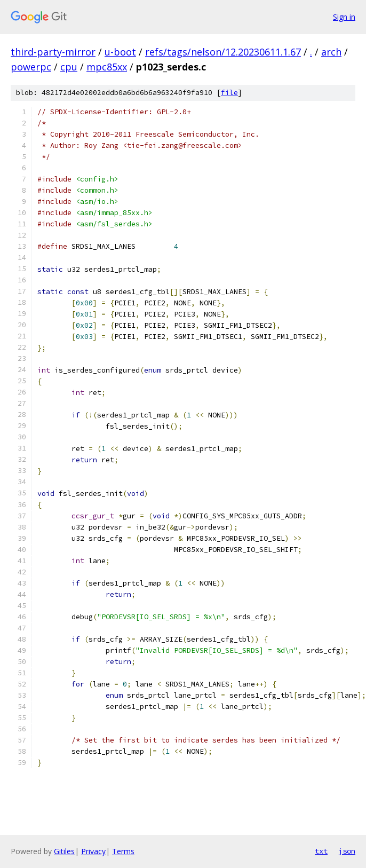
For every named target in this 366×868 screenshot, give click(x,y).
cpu (69, 67)
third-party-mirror (53, 52)
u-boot (120, 52)
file (229, 93)
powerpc (31, 67)
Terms (123, 851)
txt (321, 851)
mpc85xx (107, 67)
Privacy (93, 851)
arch (331, 52)
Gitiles (64, 851)
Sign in (344, 17)
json (347, 851)
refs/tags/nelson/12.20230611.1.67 (223, 52)
